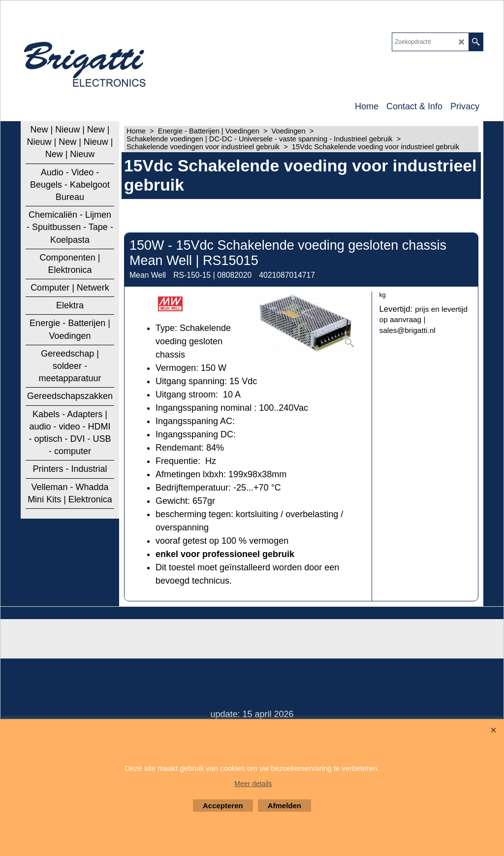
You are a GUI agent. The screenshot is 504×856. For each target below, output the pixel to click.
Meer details (253, 784)
